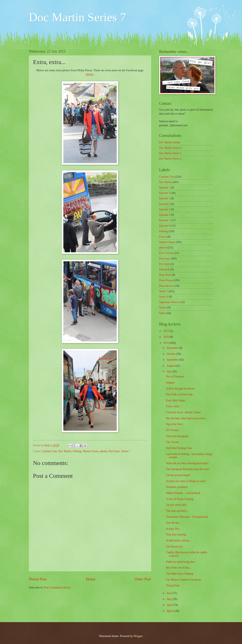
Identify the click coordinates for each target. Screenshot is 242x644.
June (170, 593)
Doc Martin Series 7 (77, 17)
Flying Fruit (173, 586)
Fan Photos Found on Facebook (184, 580)
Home (91, 579)
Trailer (163, 308)
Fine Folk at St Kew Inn (179, 394)
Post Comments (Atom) (57, 588)
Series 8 (164, 297)
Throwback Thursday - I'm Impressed (187, 517)
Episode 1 (165, 188)
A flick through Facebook (180, 389)
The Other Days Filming (180, 574)
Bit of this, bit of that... (179, 568)
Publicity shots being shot (180, 562)
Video (163, 313)
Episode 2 (165, 193)
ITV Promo (172, 430)
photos (104, 451)
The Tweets (172, 442)
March (171, 611)
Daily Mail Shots (175, 400)
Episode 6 (165, 215)
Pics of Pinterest (175, 377)
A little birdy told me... (179, 541)
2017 (167, 331)
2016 (167, 337)
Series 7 (126, 451)
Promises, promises (177, 487)
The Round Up (174, 547)
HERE (90, 75)
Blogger (138, 636)
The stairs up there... (177, 511)
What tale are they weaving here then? (187, 463)
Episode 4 (165, 204)
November (173, 348)
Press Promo (166, 280)
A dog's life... (173, 529)
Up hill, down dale (176, 505)
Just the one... (174, 523)
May (170, 599)
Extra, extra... (174, 406)
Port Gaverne (167, 253)
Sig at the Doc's (175, 424)
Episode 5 (165, 209)
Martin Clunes (91, 451)
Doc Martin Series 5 (170, 153)
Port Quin (165, 264)
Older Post (143, 579)
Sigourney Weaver (169, 302)
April (170, 605)
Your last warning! (176, 535)
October (171, 354)
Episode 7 (165, 220)
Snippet (170, 383)
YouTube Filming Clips (179, 448)
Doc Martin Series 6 (170, 148)
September (173, 360)
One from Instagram (177, 436)
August (171, 366)
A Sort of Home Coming (180, 499)
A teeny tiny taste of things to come (186, 481)
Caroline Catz (50, 451)
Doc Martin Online (170, 142)
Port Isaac (114, 451)
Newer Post (38, 579)
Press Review (167, 286)
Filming (77, 451)
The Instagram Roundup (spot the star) (187, 469)
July (169, 372)
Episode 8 (165, 226)
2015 (167, 343)
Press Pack (165, 275)
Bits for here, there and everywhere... (187, 418)
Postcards (165, 269)
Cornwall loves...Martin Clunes (183, 412)
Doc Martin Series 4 (170, 159)
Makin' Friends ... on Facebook (183, 493)
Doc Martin (65, 451)
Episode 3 (165, 198)
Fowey (163, 237)
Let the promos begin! (178, 475)
